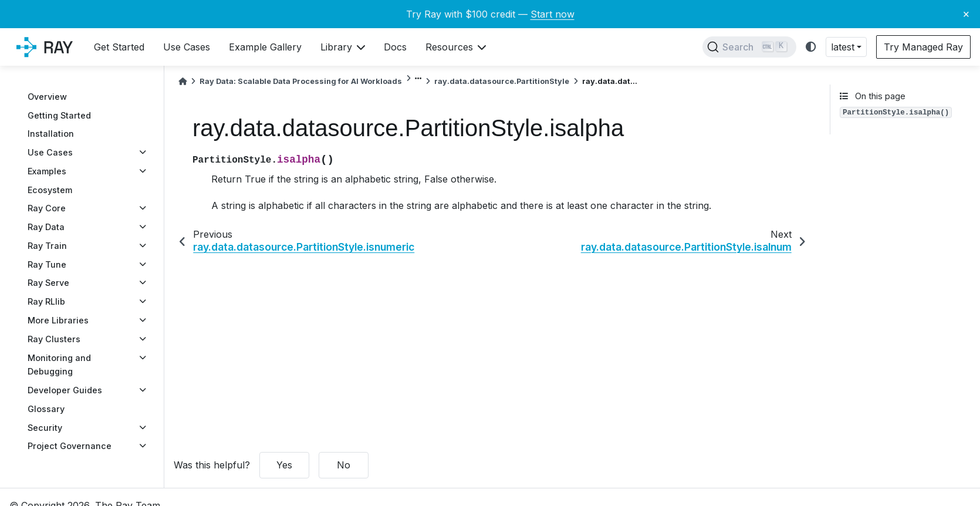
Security (45, 428)
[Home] (183, 81)
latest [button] (843, 47)
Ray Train (47, 246)
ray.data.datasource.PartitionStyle (502, 81)
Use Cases (50, 152)
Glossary (46, 409)
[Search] (749, 47)
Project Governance (70, 446)
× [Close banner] (966, 14)
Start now (552, 14)
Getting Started (59, 115)
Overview (47, 97)
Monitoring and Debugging (59, 365)
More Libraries (58, 320)
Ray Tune (47, 264)
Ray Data (46, 227)
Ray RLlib (46, 301)
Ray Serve (48, 283)
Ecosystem (50, 190)
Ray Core (47, 208)
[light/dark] (811, 47)
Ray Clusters (54, 339)
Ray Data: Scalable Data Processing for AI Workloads (301, 81)
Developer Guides (65, 390)
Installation (51, 134)
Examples (47, 171)
